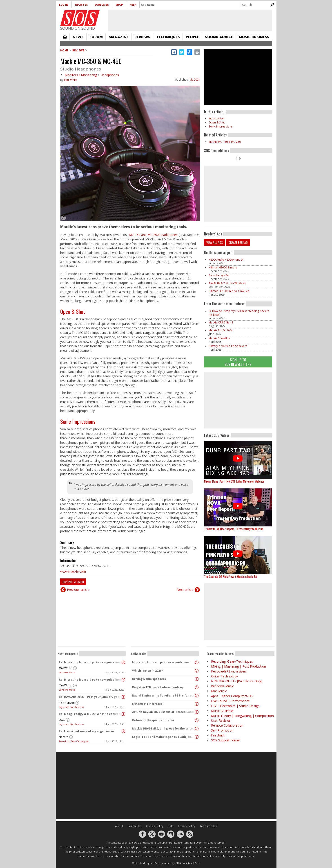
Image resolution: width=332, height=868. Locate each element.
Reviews (142, 37)
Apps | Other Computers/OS (232, 696)
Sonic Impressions (78, 421)
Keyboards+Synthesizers (71, 707)
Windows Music (67, 672)
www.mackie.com (73, 571)
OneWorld (66, 668)
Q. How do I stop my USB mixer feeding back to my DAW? (239, 313)
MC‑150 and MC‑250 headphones (153, 235)
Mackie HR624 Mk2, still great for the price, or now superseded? (164, 728)
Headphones (110, 75)
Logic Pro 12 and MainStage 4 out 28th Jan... (163, 737)
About (119, 826)
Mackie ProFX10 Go (221, 330)
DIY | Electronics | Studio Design (235, 706)
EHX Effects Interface (147, 704)
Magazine (119, 37)
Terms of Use (208, 826)
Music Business (254, 37)
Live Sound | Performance (230, 701)
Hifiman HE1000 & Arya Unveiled (229, 291)
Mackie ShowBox (219, 338)
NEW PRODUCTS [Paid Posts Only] (237, 681)
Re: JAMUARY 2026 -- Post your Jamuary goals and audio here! (91, 697)
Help (133, 5)
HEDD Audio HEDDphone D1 (227, 260)
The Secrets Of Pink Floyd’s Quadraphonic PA (231, 576)
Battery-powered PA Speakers (228, 346)
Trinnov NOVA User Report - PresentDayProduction (234, 529)
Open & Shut (73, 311)
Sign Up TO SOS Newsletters (238, 362)
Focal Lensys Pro (219, 275)
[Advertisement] (238, 400)
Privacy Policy (187, 826)
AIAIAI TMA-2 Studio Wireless (227, 283)
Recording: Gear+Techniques (74, 741)
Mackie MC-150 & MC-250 (225, 142)
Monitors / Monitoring (81, 75)
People (192, 37)
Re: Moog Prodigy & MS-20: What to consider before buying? (91, 714)
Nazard (64, 737)
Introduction (216, 118)
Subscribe (102, 5)
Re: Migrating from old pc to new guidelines (90, 662)
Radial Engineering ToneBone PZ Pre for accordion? (164, 695)
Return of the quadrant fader (153, 720)
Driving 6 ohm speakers (149, 679)
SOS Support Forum (226, 740)
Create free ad (238, 242)
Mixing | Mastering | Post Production (238, 666)
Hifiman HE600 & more (223, 267)
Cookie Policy (155, 826)
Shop (119, 5)
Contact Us (135, 826)
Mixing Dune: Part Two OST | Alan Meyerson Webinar (234, 481)
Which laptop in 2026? (147, 671)
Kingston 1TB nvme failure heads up (158, 687)
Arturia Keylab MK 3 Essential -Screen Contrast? (164, 712)
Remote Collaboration (227, 725)
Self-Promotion (222, 730)
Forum (96, 37)
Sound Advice (219, 37)
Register (81, 5)
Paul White (71, 80)
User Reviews (221, 720)
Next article (185, 590)
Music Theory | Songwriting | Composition (242, 716)
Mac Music (219, 691)
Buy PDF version (73, 582)
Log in (64, 5)
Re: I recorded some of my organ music (87, 731)
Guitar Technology (224, 676)
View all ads (215, 242)
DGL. (62, 720)
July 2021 (194, 80)
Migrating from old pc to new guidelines (161, 662)
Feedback (218, 735)
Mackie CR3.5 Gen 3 (221, 322)
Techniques (168, 37)
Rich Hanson (67, 703)
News (78, 37)
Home (65, 37)
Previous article (78, 590)
